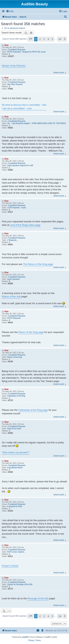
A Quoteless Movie (15, 468)
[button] (30, 39)
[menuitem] (10, 11)
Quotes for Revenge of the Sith (20, 584)
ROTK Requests (14, 318)
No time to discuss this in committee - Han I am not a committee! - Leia (24, 107)
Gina (6, 45)
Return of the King (15, 357)
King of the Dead (14, 429)
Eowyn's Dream (10, 566)
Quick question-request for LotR (20, 165)
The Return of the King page (38, 264)
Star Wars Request (15, 84)
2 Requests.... (13, 240)
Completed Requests (17, 50)
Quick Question (13, 279)
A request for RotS (15, 506)
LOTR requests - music (17, 208)
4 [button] (48, 39)
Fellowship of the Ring (16, 396)
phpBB (25, 637)
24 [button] (60, 39)
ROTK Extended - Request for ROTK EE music (26, 52)
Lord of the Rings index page (25, 225)
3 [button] (44, 39)
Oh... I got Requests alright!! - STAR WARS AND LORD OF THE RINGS (37, 123)
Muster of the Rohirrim (14, 66)
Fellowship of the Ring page (33, 410)
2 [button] (40, 39)
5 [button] (52, 39)
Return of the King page (31, 332)
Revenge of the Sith (38, 598)
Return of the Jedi (11, 296)
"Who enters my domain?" (16, 452)
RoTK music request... (16, 552)
